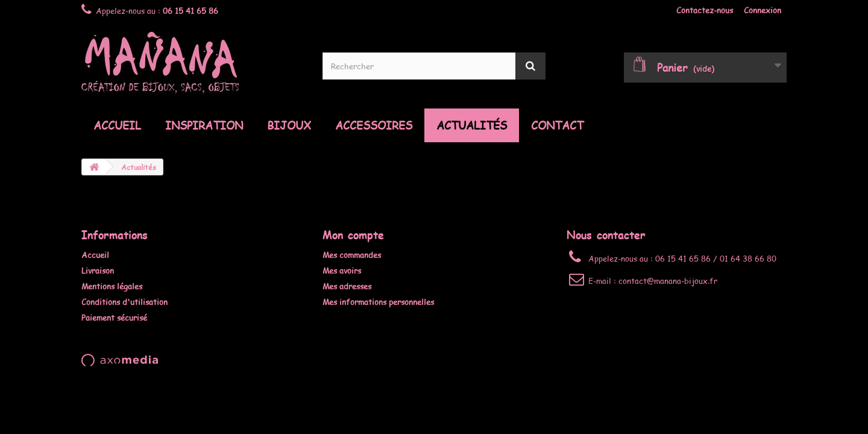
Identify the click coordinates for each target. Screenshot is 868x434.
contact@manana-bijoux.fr (668, 281)
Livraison (98, 271)
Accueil (117, 125)
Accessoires (374, 125)
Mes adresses (347, 286)
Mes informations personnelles (378, 302)
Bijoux (289, 125)
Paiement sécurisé (114, 318)
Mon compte (353, 235)
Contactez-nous (705, 10)
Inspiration (204, 125)
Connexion (763, 10)
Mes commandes (352, 255)
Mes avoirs (342, 271)
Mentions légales (112, 286)
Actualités (472, 125)
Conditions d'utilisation (124, 302)
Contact (557, 125)
